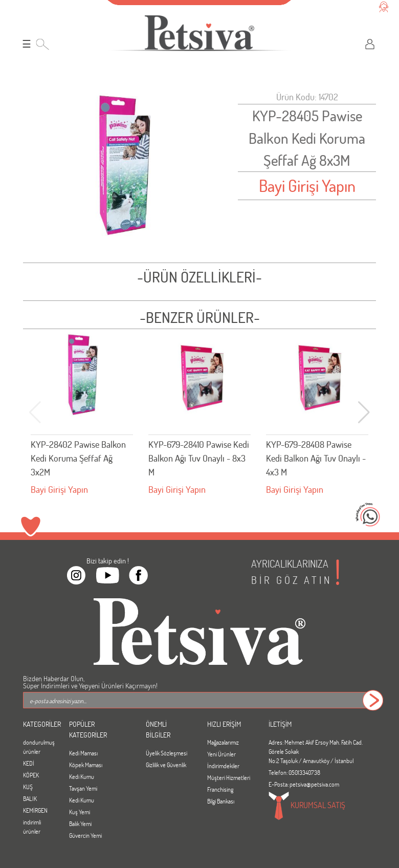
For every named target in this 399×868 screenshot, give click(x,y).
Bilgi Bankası (221, 801)
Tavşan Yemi (83, 788)
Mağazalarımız (223, 742)
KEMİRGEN (35, 810)
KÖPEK (31, 775)
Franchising (220, 789)
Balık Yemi (80, 823)
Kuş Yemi (80, 812)
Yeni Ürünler (221, 754)
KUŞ (28, 787)
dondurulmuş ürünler (38, 747)
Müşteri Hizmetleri (229, 777)
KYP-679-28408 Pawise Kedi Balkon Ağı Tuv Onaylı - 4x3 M (316, 458)
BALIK (30, 798)
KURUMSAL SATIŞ (307, 806)
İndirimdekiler (223, 766)
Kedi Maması (83, 753)
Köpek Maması (86, 765)
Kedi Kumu (82, 776)
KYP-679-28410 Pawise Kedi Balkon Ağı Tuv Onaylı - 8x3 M (199, 458)
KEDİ (29, 763)
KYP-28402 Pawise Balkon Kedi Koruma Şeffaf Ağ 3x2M (78, 458)
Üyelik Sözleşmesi (167, 753)
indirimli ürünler (32, 827)
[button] (364, 413)
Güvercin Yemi (85, 835)
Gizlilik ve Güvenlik (166, 765)
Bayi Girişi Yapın (307, 186)
